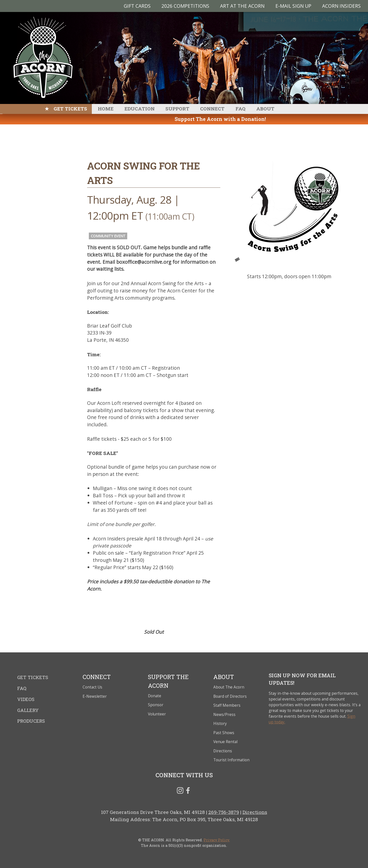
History (220, 724)
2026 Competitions (185, 6)
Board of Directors (230, 696)
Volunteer (157, 714)
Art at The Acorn (242, 6)
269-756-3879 (224, 812)
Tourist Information (231, 760)
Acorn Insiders (341, 6)
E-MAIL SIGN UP (293, 6)
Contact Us (92, 687)
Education (140, 109)
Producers (31, 721)
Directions (223, 751)
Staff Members (227, 705)
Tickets (237, 260)
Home (106, 109)
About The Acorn (229, 687)
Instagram (180, 791)
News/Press (224, 715)
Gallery (28, 710)
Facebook (188, 791)
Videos (26, 699)
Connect (212, 109)
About (265, 109)
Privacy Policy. (217, 840)
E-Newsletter (95, 696)
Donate (155, 696)
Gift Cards (137, 6)
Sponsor (156, 705)
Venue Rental (225, 742)
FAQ (241, 109)
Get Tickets (70, 109)
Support (177, 109)
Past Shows (224, 733)
